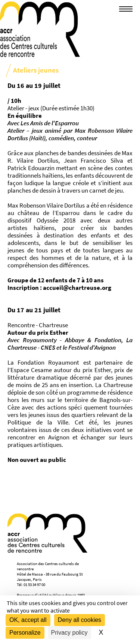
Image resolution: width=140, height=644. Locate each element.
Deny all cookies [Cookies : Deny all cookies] (80, 620)
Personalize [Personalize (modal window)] (25, 633)
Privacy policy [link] (69, 633)
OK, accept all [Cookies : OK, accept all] (28, 620)
